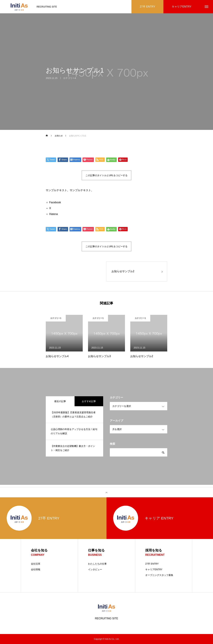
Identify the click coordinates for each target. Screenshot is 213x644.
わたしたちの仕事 (97, 564)
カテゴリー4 (70, 80)
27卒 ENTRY (152, 564)
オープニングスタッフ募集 (159, 575)
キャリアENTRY (154, 569)
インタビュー (95, 569)
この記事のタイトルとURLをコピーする (106, 175)
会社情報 (36, 569)
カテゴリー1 (56, 318)
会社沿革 (36, 564)
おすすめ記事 (89, 401)
